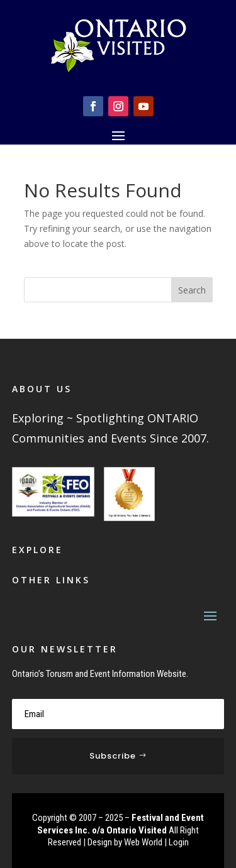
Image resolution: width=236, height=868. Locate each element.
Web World (143, 842)
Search (192, 290)
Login (179, 842)
